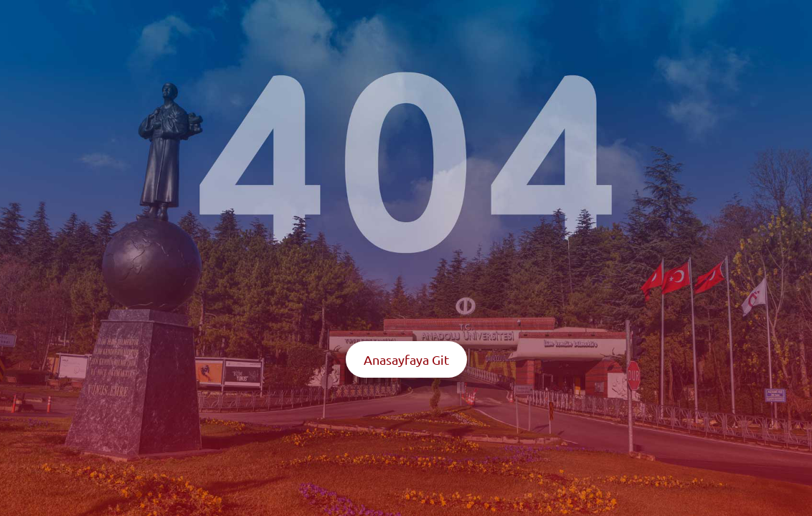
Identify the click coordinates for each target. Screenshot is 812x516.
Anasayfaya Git (406, 359)
